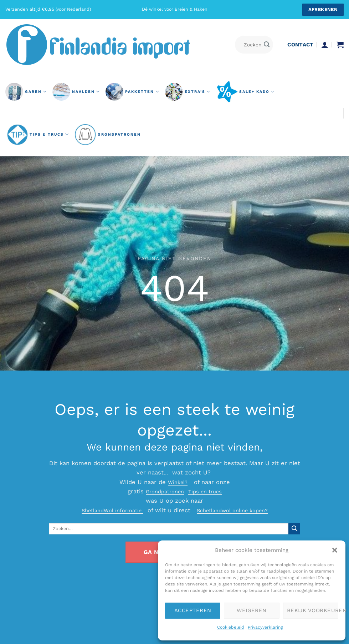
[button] (335, 550)
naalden (76, 92)
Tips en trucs (208, 491)
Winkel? (178, 482)
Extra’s (188, 92)
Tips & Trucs (38, 135)
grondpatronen (108, 135)
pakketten (132, 92)
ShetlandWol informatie (107, 510)
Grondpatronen (163, 491)
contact (300, 45)
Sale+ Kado (245, 92)
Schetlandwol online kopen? (236, 510)
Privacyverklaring (265, 627)
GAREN (26, 92)
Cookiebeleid (231, 627)
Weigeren (252, 610)
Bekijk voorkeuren (313, 610)
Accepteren (193, 610)
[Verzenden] (267, 45)
